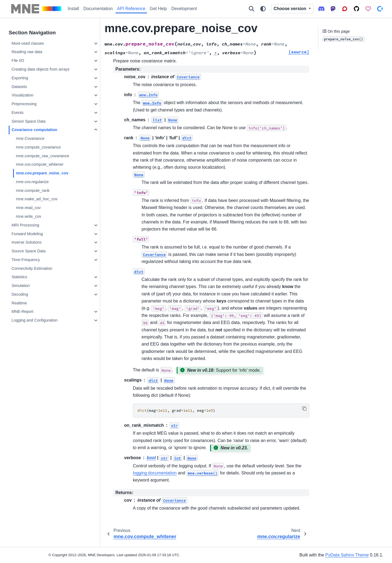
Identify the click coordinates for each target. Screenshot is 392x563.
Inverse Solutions (26, 242)
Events (17, 113)
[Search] (252, 9)
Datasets (19, 87)
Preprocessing (24, 104)
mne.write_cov (28, 216)
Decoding (20, 294)
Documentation (98, 9)
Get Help (158, 9)
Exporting (20, 78)
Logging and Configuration (34, 320)
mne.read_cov (28, 208)
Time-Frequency (26, 260)
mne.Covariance (30, 138)
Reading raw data (27, 52)
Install (73, 9)
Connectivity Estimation (32, 268)
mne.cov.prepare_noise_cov (42, 173)
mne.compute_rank (33, 190)
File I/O (18, 60)
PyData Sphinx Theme (347, 555)
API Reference (131, 9)
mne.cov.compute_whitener (40, 164)
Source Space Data (28, 251)
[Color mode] (263, 9)
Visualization (22, 95)
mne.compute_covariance (38, 147)
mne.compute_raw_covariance (42, 156)
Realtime (19, 303)
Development (184, 9)
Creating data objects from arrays (40, 69)
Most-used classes (28, 43)
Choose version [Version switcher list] (290, 9)
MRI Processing (25, 225)
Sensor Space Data (28, 121)
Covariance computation (34, 130)
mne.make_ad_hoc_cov (37, 199)
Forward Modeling (27, 234)
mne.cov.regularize (32, 182)
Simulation (21, 286)
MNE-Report (22, 311)
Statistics (19, 277)
